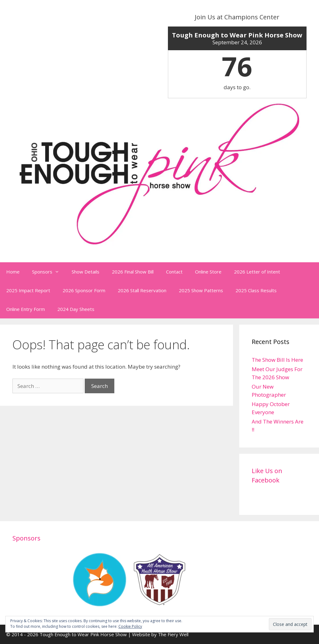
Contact (174, 272)
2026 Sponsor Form (84, 290)
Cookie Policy (130, 626)
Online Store (208, 272)
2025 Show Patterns (201, 290)
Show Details (86, 272)
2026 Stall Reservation (142, 290)
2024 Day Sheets (76, 309)
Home (13, 272)
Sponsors (49, 272)
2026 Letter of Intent (257, 272)
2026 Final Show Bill (133, 272)
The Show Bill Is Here (277, 360)
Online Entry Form (26, 309)
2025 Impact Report (28, 290)
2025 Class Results (256, 290)
